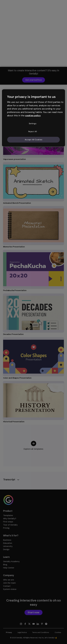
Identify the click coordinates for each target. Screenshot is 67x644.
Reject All (33, 131)
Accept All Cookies (34, 140)
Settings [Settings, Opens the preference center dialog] (33, 123)
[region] (33, 118)
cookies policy (33, 116)
